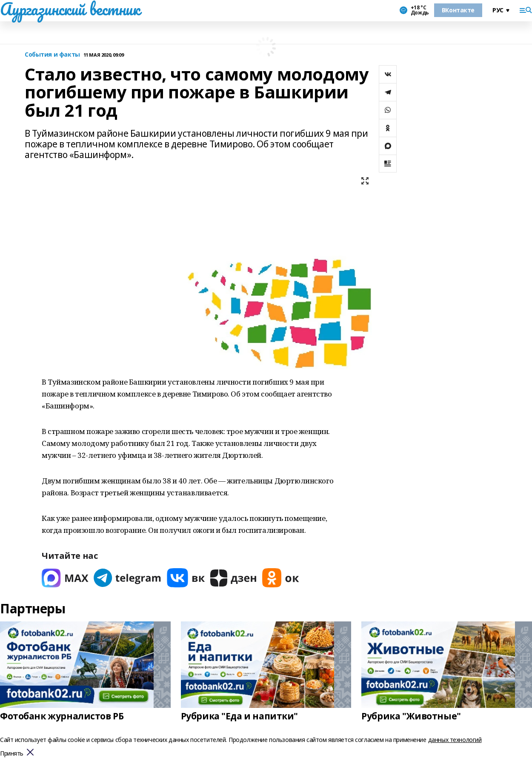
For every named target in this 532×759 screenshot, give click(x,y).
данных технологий (455, 740)
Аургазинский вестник (70, 9)
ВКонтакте (458, 10)
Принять (12, 754)
